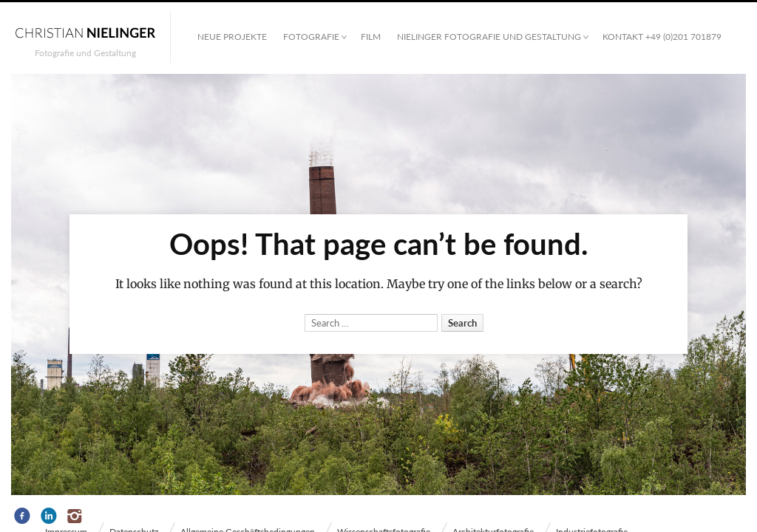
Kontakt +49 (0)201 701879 (662, 37)
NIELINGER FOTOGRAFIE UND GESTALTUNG (489, 37)
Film (371, 37)
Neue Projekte (232, 37)
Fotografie (311, 37)
